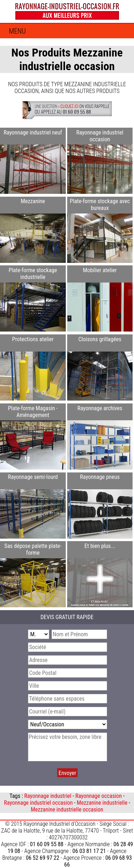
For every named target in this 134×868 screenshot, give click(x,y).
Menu (17, 31)
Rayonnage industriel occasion (38, 803)
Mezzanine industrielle (102, 803)
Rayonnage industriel (48, 796)
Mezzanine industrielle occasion (67, 810)
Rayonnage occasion (99, 796)
